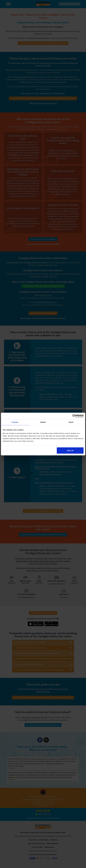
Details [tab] (43, 422)
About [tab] (71, 422)
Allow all (70, 450)
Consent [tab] (15, 422)
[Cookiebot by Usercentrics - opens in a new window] (74, 416)
